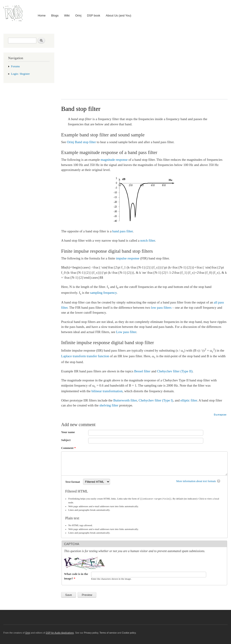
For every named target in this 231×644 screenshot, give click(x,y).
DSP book (94, 15)
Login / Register (20, 74)
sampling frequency (103, 293)
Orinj (78, 15)
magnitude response (114, 160)
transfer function (98, 356)
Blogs (55, 15)
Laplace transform (73, 356)
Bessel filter (142, 371)
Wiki (67, 15)
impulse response (128, 258)
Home (42, 15)
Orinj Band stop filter (81, 142)
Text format (73, 482)
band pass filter (123, 231)
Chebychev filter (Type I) (156, 400)
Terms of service (108, 633)
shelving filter (109, 405)
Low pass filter (126, 332)
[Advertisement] (144, 63)
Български (220, 415)
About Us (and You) (119, 15)
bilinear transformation (107, 391)
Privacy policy (91, 633)
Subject (66, 440)
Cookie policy (129, 633)
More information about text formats (196, 481)
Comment (68, 448)
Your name (68, 432)
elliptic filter (189, 400)
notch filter (148, 240)
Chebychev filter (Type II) (175, 371)
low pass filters (161, 308)
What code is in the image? (76, 576)
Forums (15, 66)
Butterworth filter (125, 400)
